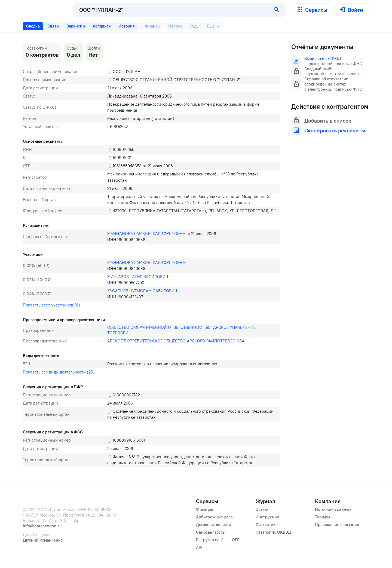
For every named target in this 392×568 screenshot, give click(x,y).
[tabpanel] (152, 255)
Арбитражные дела (214, 517)
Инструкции (267, 517)
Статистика (267, 525)
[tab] (33, 26)
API (199, 548)
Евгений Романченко (43, 540)
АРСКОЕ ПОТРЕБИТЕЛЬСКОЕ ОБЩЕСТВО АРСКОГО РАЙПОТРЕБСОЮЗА (176, 341)
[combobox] (172, 10)
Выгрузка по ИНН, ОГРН (219, 540)
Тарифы (323, 517)
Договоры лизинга (214, 525)
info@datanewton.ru (42, 526)
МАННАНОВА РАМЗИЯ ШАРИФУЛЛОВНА (146, 234)
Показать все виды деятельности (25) (59, 372)
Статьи (262, 509)
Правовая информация (337, 525)
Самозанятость (210, 532)
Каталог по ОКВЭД (273, 532)
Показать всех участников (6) (51, 305)
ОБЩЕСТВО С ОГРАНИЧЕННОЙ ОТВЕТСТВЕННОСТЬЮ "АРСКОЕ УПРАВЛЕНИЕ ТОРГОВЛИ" (182, 330)
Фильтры (205, 509)
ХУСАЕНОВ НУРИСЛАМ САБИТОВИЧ (142, 291)
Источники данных (333, 509)
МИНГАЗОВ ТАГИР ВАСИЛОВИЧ (138, 277)
